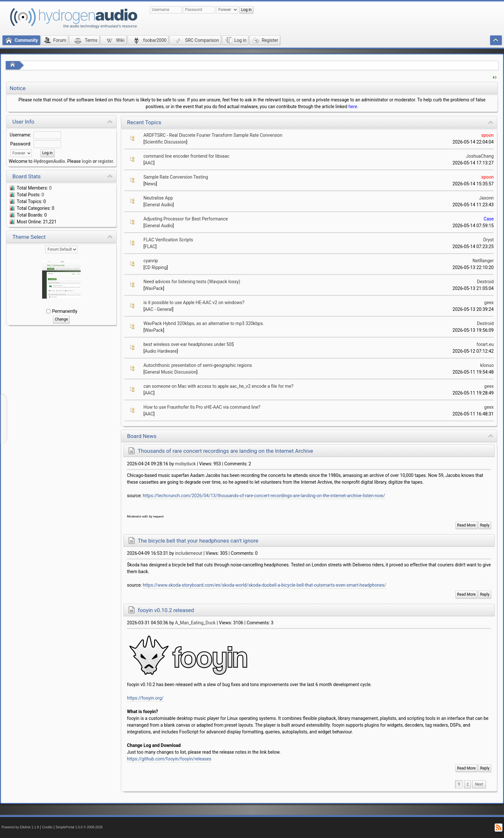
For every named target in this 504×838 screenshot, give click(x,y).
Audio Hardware (161, 351)
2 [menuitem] (468, 784)
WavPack (154, 288)
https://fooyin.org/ (145, 698)
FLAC (150, 247)
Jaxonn (486, 198)
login (87, 161)
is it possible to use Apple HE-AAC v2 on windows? (194, 303)
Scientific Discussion (165, 142)
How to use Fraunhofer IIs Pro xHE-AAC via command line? (202, 407)
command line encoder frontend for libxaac (186, 156)
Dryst (489, 240)
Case (489, 219)
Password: (21, 144)
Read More (466, 525)
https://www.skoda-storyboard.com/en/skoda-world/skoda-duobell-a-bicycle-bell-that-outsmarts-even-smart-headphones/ (264, 585)
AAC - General (158, 309)
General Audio (159, 205)
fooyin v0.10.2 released (166, 610)
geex (489, 303)
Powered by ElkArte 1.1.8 (20, 827)
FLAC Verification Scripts (168, 240)
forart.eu (485, 344)
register (105, 161)
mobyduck (186, 464)
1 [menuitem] (459, 784)
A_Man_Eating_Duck (195, 623)
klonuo (487, 365)
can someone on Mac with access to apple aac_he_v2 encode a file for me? (218, 386)
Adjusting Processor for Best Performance (186, 219)
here (353, 107)
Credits (47, 827)
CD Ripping (156, 267)
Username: (20, 135)
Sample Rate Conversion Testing (176, 177)
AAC (149, 163)
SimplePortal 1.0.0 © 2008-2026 (79, 827)
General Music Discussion (171, 372)
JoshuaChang (480, 156)
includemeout (189, 553)
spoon (487, 135)
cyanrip (151, 261)
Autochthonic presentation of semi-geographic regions (198, 365)
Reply (485, 525)
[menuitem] (479, 784)
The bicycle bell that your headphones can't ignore (198, 541)
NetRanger (483, 261)
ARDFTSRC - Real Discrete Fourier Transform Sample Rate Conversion (213, 135)
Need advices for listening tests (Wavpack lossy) (192, 282)
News (150, 184)
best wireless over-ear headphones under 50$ (189, 344)
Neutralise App (158, 198)
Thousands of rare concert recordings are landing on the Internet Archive (225, 451)
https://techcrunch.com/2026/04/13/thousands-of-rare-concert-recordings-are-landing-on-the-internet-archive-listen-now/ (264, 496)
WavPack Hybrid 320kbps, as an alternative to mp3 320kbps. (204, 323)
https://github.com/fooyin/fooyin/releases (169, 759)
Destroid (485, 282)
